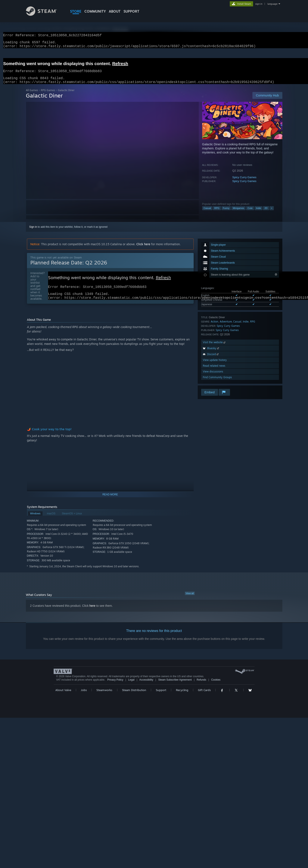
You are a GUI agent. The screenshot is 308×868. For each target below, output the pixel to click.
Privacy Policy (115, 687)
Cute (250, 213)
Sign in (33, 232)
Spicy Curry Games (244, 182)
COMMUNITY (95, 11)
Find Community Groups (217, 382)
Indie (259, 213)
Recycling (182, 697)
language (272, 4)
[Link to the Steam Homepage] (45, 15)
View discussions (213, 377)
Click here (143, 249)
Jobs (84, 697)
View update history (215, 365)
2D (266, 213)
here (92, 613)
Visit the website (214, 347)
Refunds (201, 687)
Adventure (226, 327)
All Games (32, 95)
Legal (131, 687)
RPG (217, 213)
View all (190, 601)
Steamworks (104, 697)
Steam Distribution (134, 697)
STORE (76, 11)
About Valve (63, 697)
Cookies (216, 687)
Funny (226, 213)
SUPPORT (131, 11)
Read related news (214, 371)
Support (161, 697)
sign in (259, 4)
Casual (207, 213)
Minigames (238, 213)
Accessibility (146, 687)
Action (214, 327)
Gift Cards (204, 697)
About (115, 11)
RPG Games (48, 95)
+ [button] (272, 213)
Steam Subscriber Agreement (175, 687)
